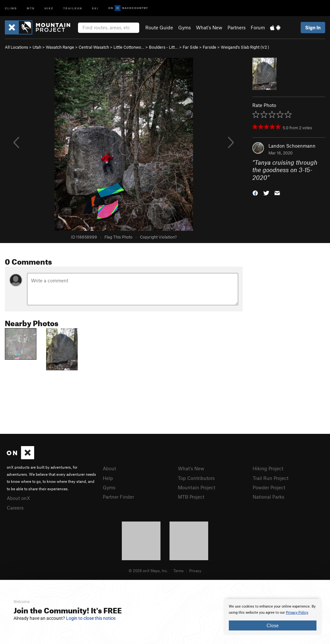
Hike (49, 8)
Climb (11, 8)
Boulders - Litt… (164, 47)
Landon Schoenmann (292, 146)
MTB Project (191, 497)
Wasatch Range (60, 47)
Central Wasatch (94, 47)
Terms (179, 571)
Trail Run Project (271, 478)
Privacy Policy (297, 613)
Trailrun (73, 8)
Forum (258, 27)
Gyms (184, 27)
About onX (18, 498)
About (109, 468)
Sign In (313, 27)
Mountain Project (197, 487)
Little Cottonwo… (129, 47)
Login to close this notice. (91, 618)
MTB (31, 8)
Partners (237, 27)
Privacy (195, 571)
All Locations (16, 47)
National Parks (268, 497)
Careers (15, 508)
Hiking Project (268, 468)
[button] (255, 193)
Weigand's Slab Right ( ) (245, 47)
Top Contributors (196, 478)
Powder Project (269, 487)
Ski (95, 8)
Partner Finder (118, 497)
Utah (37, 47)
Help (108, 478)
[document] (273, 617)
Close (273, 625)
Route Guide (159, 27)
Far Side (190, 47)
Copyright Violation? (158, 237)
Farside (209, 47)
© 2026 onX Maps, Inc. (148, 571)
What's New (209, 27)
